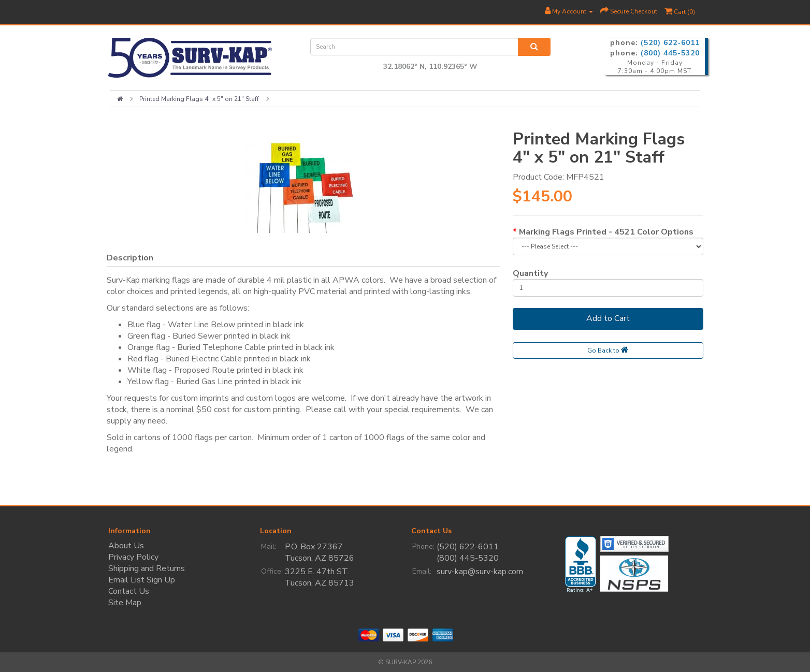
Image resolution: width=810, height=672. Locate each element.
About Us (126, 546)
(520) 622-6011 (670, 43)
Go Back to (608, 350)
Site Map (125, 603)
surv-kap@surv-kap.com (480, 572)
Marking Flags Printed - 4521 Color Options (606, 232)
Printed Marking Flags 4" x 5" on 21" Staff (199, 99)
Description (130, 258)
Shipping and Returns (147, 568)
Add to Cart (608, 318)
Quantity (530, 273)
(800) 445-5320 (670, 53)
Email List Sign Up (142, 580)
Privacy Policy (133, 557)
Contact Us (129, 591)
